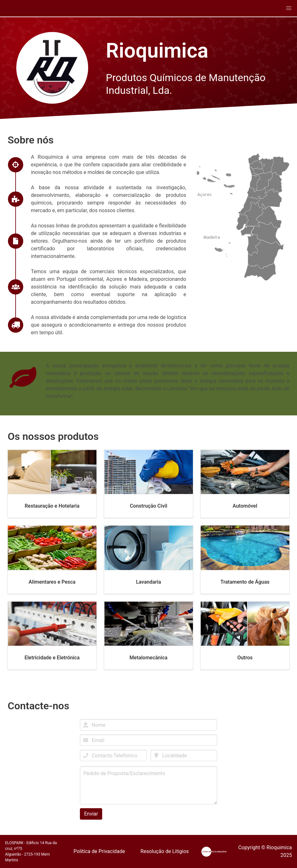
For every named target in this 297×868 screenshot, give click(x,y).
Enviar (91, 814)
